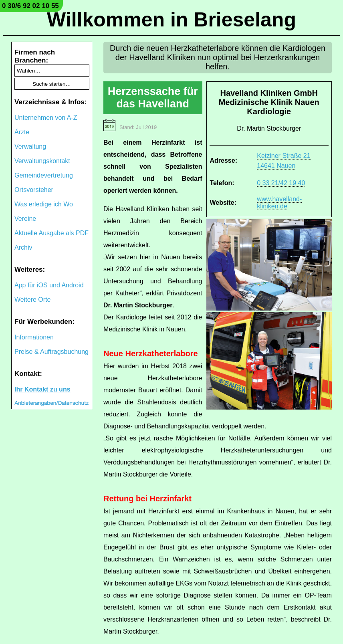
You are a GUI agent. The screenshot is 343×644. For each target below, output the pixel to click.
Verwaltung (30, 146)
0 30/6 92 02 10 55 (30, 6)
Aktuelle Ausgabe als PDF (51, 233)
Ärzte (22, 132)
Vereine (25, 219)
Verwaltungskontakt (42, 161)
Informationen (34, 337)
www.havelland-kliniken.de (279, 203)
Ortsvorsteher (34, 190)
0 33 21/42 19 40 (281, 183)
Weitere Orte (32, 300)
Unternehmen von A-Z (46, 118)
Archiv (23, 247)
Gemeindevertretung (44, 175)
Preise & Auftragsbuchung (51, 352)
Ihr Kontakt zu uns (42, 389)
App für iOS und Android (49, 285)
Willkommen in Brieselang (171, 20)
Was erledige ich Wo (44, 204)
